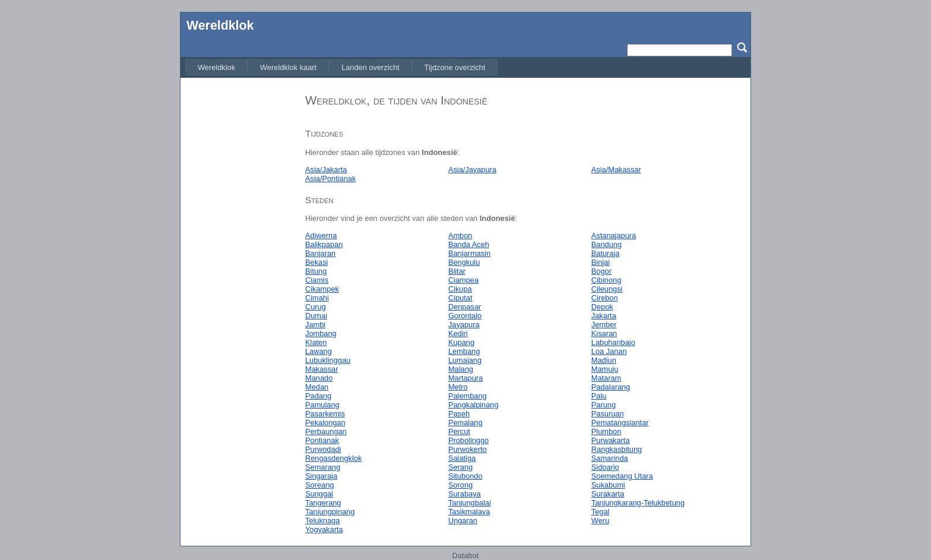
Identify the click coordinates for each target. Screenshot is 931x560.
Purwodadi (323, 449)
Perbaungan (326, 431)
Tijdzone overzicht (455, 67)
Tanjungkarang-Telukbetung (638, 503)
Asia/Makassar (616, 170)
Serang (460, 467)
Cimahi (317, 298)
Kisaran (604, 333)
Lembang (464, 351)
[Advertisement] (240, 263)
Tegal (601, 512)
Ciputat (460, 298)
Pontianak (322, 440)
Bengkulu (464, 262)
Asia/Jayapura (472, 170)
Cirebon (605, 298)
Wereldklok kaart (288, 67)
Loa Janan (609, 351)
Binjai (601, 262)
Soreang (319, 485)
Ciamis (317, 280)
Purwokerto (468, 449)
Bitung (316, 271)
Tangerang (323, 503)
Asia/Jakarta (326, 170)
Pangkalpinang (474, 405)
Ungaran (463, 521)
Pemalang (465, 423)
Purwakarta (611, 440)
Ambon (460, 235)
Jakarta (604, 316)
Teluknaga (322, 521)
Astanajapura (614, 235)
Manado (319, 378)
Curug (316, 307)
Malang (461, 369)
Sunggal (319, 494)
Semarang (323, 467)
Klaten (316, 342)
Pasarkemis (325, 414)
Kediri (458, 333)
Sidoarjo (605, 467)
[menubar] (341, 67)
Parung (604, 405)
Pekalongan (325, 423)
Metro (458, 387)
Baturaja (606, 253)
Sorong (460, 485)
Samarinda (610, 458)
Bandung (607, 244)
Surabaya (465, 494)
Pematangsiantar (620, 423)
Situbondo (465, 476)
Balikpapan (324, 244)
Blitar (457, 271)
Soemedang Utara (622, 476)
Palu (599, 396)
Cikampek (322, 289)
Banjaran (320, 253)
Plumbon (607, 431)
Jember (604, 325)
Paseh (459, 414)
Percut (459, 431)
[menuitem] (216, 67)
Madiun (604, 360)
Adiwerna (321, 235)
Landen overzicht (370, 67)
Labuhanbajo (613, 342)
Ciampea (463, 280)
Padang (318, 396)
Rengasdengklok (333, 458)
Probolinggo (468, 440)
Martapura (465, 378)
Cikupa (460, 289)
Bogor (601, 271)
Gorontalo (465, 316)
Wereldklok (220, 26)
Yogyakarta (324, 529)
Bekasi (316, 262)
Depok (602, 307)
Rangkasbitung (617, 449)
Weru (600, 521)
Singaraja (321, 476)
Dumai (316, 316)
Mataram (607, 378)
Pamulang (322, 405)
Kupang (461, 342)
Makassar (322, 369)
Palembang (468, 396)
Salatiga (462, 458)
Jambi (315, 325)
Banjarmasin (469, 253)
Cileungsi (607, 289)
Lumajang (465, 360)
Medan (317, 387)
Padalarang (611, 387)
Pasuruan (608, 414)
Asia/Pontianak (330, 178)
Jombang (321, 333)
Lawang (319, 351)
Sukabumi (608, 485)
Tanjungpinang (330, 512)
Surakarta (608, 494)
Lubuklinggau (328, 360)
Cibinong (607, 280)
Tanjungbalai (470, 503)
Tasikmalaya (469, 512)
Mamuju (605, 369)
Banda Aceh (469, 244)
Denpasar (465, 307)
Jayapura (464, 325)
